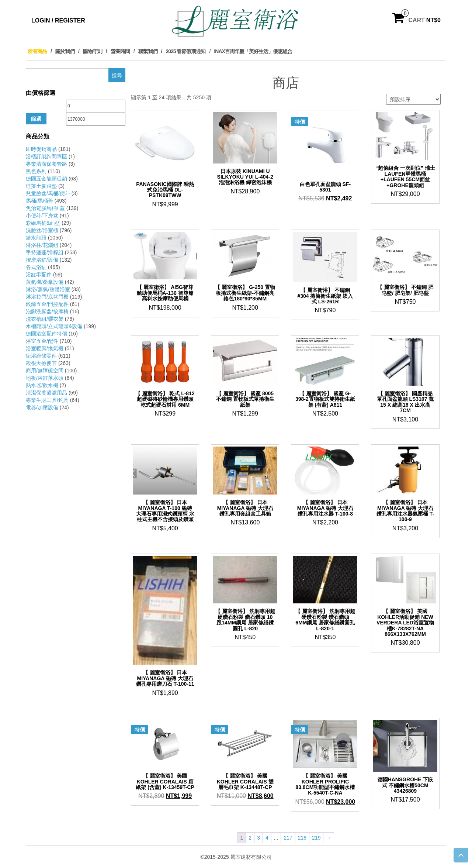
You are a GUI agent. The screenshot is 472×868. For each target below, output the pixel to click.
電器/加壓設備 (42, 407)
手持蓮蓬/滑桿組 (45, 252)
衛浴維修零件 (41, 356)
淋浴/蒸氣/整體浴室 (48, 289)
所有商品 (37, 51)
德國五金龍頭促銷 (46, 179)
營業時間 (120, 51)
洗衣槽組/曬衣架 (45, 319)
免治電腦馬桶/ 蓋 (45, 208)
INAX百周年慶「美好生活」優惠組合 (253, 51)
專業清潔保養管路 (46, 164)
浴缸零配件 (39, 275)
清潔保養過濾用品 (46, 393)
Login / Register (58, 20)
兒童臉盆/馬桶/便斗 (48, 193)
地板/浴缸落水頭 (45, 378)
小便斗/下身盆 (42, 216)
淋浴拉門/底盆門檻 (47, 297)
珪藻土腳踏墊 (41, 186)
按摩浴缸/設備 (42, 260)
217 (288, 838)
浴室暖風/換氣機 (45, 348)
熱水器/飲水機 (42, 385)
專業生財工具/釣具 (47, 400)
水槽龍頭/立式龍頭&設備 (54, 326)
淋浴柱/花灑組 (42, 245)
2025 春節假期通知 (185, 51)
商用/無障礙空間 (45, 371)
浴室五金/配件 (42, 341)
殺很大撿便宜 (41, 363)
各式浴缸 (36, 267)
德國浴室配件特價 (46, 334)
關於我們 (65, 51)
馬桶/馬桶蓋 (39, 201)
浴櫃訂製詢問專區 (46, 156)
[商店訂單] (413, 99)
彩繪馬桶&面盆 (43, 223)
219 (316, 838)
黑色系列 (36, 171)
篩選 (36, 119)
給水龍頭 (36, 238)
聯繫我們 (148, 51)
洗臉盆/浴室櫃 (42, 230)
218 (302, 838)
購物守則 (93, 51)
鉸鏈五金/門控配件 (47, 304)
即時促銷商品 (41, 149)
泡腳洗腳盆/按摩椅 (47, 311)
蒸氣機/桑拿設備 (45, 282)
